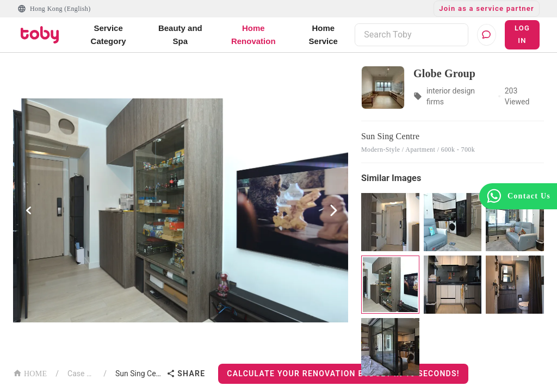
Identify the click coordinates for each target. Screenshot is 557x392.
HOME (30, 373)
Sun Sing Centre (139, 374)
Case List (81, 374)
